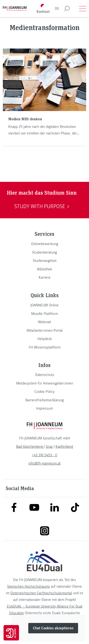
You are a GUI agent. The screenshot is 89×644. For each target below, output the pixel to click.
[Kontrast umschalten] (43, 9)
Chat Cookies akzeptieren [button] (53, 628)
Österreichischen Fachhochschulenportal (41, 593)
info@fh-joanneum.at (44, 463)
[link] (44, 244)
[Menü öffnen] (83, 9)
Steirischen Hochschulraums (28, 586)
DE (57, 9)
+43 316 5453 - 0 (44, 455)
